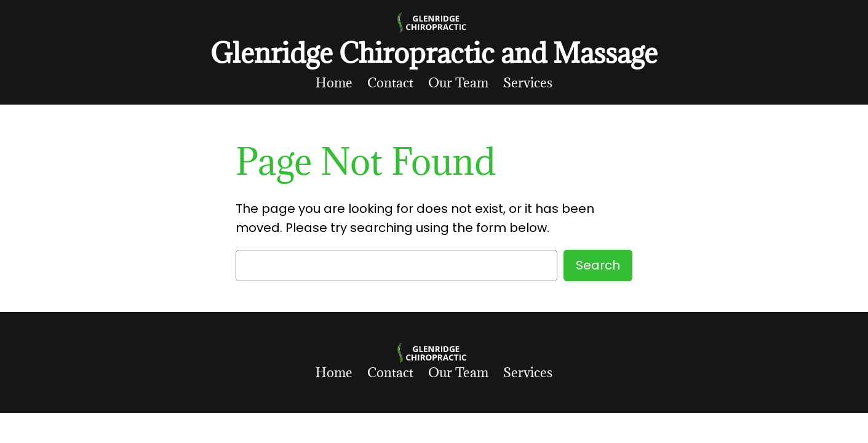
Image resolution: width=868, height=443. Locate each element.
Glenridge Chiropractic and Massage (434, 53)
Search (598, 265)
